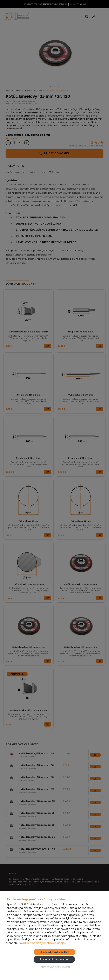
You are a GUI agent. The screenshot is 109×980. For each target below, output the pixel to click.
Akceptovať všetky (55, 952)
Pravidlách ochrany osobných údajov (42, 943)
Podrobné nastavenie (54, 959)
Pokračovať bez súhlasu (54, 967)
